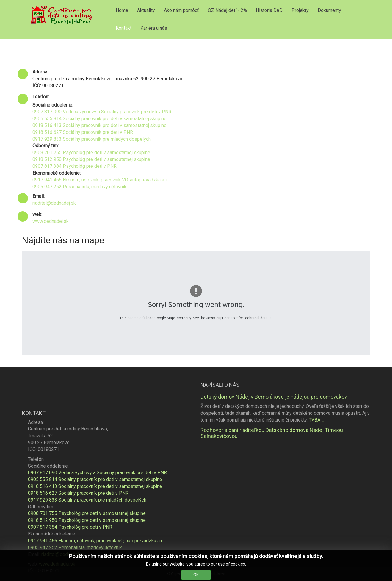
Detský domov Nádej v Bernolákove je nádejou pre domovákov (274, 397)
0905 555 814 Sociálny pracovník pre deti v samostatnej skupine (99, 119)
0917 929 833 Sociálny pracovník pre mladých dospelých (92, 139)
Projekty (300, 10)
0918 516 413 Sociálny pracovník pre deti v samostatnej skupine (99, 125)
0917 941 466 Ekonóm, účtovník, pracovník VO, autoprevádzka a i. (100, 180)
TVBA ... (316, 420)
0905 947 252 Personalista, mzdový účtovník (79, 187)
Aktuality (146, 10)
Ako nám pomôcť (181, 10)
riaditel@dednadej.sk (54, 203)
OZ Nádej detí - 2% (227, 10)
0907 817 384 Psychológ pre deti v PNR (75, 166)
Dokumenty (329, 10)
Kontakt (124, 28)
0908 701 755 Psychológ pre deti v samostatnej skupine (91, 152)
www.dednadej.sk (51, 221)
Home (122, 10)
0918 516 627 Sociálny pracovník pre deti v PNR (83, 132)
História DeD (269, 10)
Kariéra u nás (154, 28)
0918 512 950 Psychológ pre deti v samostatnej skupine (91, 159)
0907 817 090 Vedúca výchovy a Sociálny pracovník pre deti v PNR (102, 112)
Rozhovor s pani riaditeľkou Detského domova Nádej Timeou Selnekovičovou (272, 433)
